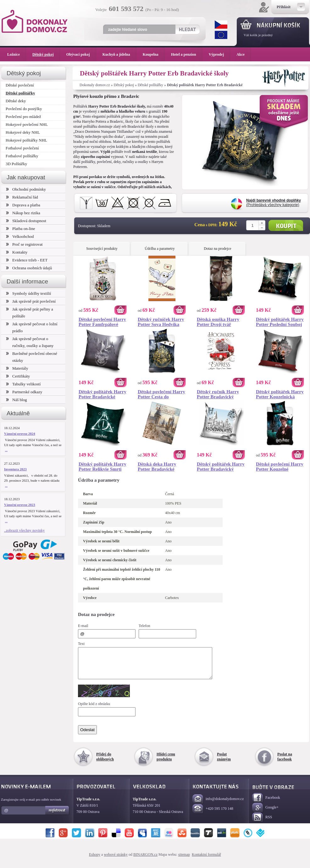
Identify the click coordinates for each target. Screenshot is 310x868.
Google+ (265, 813)
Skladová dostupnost (26, 221)
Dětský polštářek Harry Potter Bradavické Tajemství (102, 394)
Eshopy (95, 860)
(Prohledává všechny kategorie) (274, 203)
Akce (242, 54)
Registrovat (57, 816)
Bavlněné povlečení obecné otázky (32, 357)
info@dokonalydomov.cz (218, 805)
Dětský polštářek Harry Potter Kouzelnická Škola (280, 394)
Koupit (286, 225)
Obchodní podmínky (26, 189)
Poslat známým (224, 762)
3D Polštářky (16, 164)
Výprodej (219, 54)
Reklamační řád (22, 197)
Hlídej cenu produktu (166, 762)
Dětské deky (16, 101)
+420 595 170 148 (213, 815)
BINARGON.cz (145, 860)
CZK (221, 25)
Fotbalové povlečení (22, 148)
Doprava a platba (23, 205)
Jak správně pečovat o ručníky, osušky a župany (30, 342)
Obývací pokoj (81, 54)
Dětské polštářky (150, 85)
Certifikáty (18, 376)
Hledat (187, 29)
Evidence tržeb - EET (27, 260)
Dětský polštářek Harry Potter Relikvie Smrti (102, 467)
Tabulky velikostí (23, 384)
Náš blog (17, 400)
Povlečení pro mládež (23, 117)
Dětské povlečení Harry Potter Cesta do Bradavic (161, 394)
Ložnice (17, 54)
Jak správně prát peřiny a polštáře (30, 313)
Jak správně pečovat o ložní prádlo (32, 327)
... (6, 450)
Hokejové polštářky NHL (26, 140)
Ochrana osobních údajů (29, 268)
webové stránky (116, 860)
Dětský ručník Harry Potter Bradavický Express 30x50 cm (218, 394)
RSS (262, 823)
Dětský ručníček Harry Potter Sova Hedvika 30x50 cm (161, 322)
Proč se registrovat (24, 244)
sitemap (184, 860)
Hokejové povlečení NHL (27, 124)
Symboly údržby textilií (28, 293)
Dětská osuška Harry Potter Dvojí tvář (218, 322)
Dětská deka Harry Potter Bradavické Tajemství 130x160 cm (160, 467)
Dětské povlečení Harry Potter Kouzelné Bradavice (280, 467)
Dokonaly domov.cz (95, 85)
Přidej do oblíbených (105, 762)
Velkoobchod (20, 236)
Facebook (266, 804)
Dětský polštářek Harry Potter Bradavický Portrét (221, 467)
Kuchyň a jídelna (119, 54)
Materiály (17, 368)
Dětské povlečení (20, 85)
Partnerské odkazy (24, 392)
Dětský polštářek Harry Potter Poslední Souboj (280, 322)
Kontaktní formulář (206, 860)
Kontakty (17, 252)
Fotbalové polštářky (22, 156)
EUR (221, 35)
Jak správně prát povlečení (31, 301)
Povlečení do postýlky (24, 109)
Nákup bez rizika (23, 213)
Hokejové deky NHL (23, 132)
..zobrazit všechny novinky (24, 530)
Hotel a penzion (187, 54)
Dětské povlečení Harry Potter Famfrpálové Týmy (102, 322)
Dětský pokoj (124, 85)
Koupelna (154, 54)
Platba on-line (20, 229)
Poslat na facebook (285, 762)
